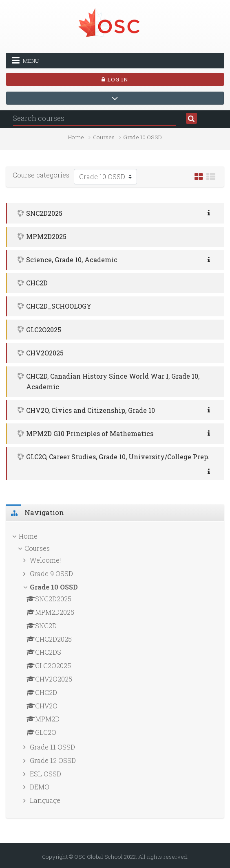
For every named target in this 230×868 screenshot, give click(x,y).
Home (76, 137)
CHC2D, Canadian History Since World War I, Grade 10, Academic (113, 381)
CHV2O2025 (45, 353)
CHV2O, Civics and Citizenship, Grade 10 (91, 410)
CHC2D (37, 283)
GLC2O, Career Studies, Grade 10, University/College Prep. (118, 457)
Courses (104, 137)
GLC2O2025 (44, 330)
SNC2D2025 (44, 213)
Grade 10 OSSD (143, 137)
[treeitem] (115, 536)
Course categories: (42, 175)
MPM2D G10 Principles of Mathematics (90, 433)
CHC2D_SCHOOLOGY (59, 306)
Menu (25, 60)
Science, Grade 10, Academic (72, 260)
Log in (115, 79)
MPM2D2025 (46, 236)
